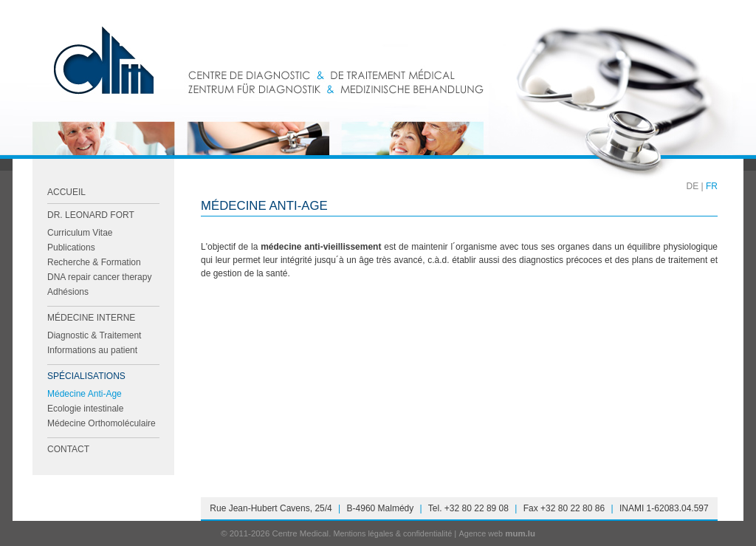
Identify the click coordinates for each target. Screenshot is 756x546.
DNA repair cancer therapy (99, 277)
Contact (68, 449)
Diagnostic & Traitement (94, 335)
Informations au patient (92, 350)
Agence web (481, 533)
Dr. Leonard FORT (91, 215)
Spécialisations (86, 376)
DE (693, 186)
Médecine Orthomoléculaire (102, 423)
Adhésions (68, 292)
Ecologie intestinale (85, 409)
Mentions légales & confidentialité (392, 533)
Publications (71, 248)
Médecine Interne (91, 318)
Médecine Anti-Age (85, 394)
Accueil (66, 192)
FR (712, 186)
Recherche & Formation (94, 262)
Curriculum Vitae (80, 233)
